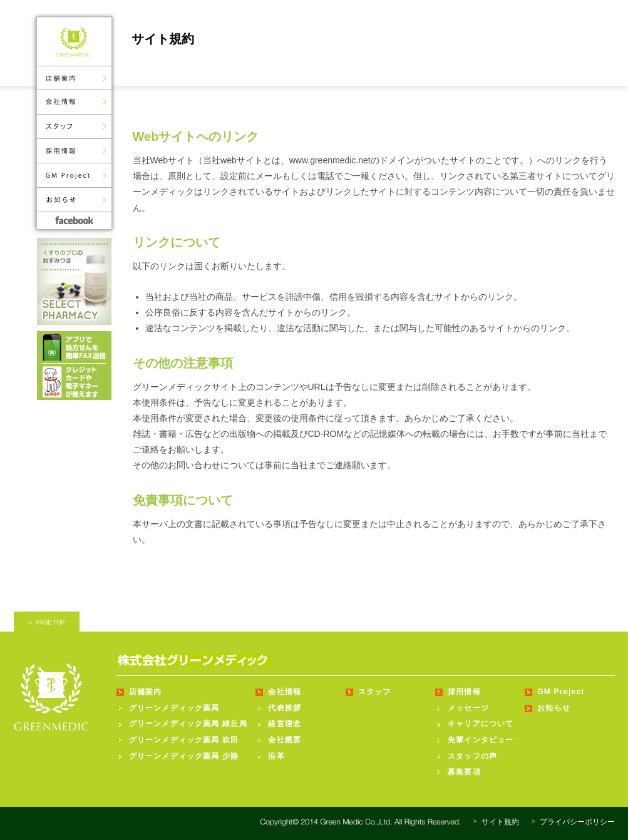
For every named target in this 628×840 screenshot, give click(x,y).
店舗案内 (146, 692)
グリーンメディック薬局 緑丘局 (188, 724)
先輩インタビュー (481, 740)
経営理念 (285, 724)
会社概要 (285, 740)
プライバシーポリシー (577, 822)
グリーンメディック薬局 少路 (184, 756)
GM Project (561, 692)
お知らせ (554, 708)
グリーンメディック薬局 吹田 (184, 740)
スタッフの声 (472, 756)
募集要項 (464, 772)
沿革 (276, 756)
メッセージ (468, 708)
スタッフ (375, 692)
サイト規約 (500, 822)
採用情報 (464, 692)
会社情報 (285, 692)
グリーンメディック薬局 (174, 708)
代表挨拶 (285, 708)
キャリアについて (481, 724)
